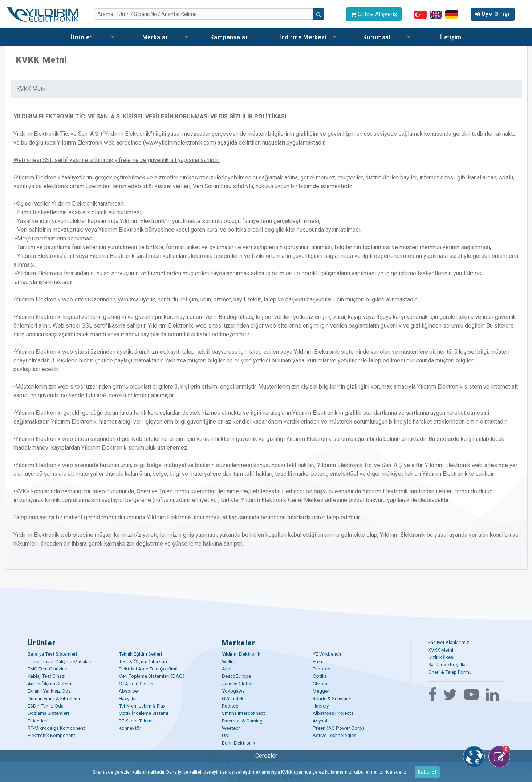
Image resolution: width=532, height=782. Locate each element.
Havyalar (128, 698)
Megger (321, 691)
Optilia (320, 676)
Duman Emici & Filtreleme (54, 698)
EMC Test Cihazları (48, 669)
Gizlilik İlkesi (441, 657)
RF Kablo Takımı (136, 721)
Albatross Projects (333, 713)
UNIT (227, 735)
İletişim (451, 37)
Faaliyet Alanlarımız (449, 642)
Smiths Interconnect (243, 713)
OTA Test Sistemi (137, 684)
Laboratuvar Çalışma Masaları (60, 661)
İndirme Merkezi (303, 37)
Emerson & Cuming (242, 721)
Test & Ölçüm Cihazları (143, 661)
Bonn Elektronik (239, 743)
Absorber (129, 691)
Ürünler (81, 37)
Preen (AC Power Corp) (338, 728)
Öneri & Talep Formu (450, 672)
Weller (229, 661)
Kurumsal (377, 37)
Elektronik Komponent (51, 735)
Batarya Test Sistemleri (52, 654)
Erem (318, 661)
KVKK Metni (441, 650)
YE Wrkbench (327, 654)
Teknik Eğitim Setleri (140, 654)
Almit (228, 669)
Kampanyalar (229, 37)
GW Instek (233, 698)
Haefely (321, 706)
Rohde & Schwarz (332, 698)
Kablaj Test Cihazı (46, 676)
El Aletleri (38, 721)
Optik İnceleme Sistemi (143, 713)
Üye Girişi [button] (493, 14)
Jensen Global (237, 684)
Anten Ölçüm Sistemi (50, 684)
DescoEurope (236, 676)
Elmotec (321, 669)
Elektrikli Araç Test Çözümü (148, 669)
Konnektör (130, 728)
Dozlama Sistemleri (48, 713)
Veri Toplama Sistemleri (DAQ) (152, 676)
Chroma (321, 684)
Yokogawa (233, 691)
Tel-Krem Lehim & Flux (142, 706)
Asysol (320, 721)
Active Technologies (334, 735)
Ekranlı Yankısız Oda (49, 691)
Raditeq (230, 706)
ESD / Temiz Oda (46, 706)
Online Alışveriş (374, 14)
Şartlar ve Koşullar (448, 664)
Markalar (155, 37)
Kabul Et (427, 772)
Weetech (231, 728)
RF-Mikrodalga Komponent (56, 728)
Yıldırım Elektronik (241, 654)
